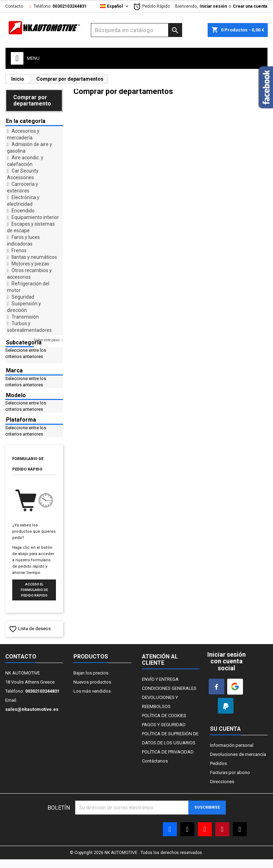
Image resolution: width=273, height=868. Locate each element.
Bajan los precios (91, 673)
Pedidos (218, 763)
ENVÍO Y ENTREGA (160, 679)
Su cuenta (225, 729)
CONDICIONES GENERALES (169, 688)
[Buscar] (136, 30)
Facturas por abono (230, 772)
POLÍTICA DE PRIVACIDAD (168, 752)
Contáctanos (155, 761)
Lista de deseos (30, 629)
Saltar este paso (47, 340)
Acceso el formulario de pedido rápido (34, 590)
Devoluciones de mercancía (238, 754)
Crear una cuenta (250, 6)
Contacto (14, 6)
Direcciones (222, 782)
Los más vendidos (92, 691)
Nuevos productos (92, 682)
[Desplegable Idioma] (115, 6)
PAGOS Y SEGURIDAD (164, 725)
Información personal (232, 745)
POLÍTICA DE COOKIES (164, 716)
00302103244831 (70, 6)
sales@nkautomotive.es (32, 709)
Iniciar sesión (213, 6)
